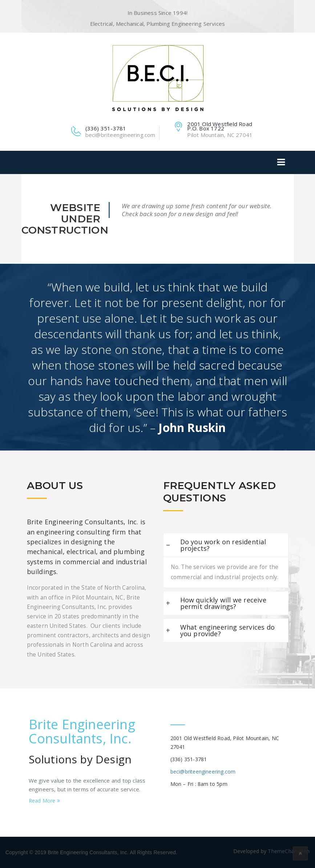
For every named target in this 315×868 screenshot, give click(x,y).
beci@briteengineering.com (203, 772)
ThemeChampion (289, 851)
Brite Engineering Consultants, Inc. (82, 732)
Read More (44, 801)
